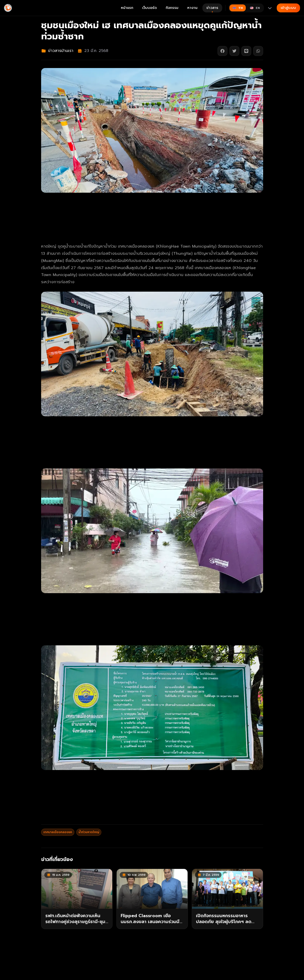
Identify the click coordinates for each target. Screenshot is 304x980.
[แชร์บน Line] (246, 51)
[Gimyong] (8, 8)
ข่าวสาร (212, 9)
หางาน (192, 8)
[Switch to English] (255, 8)
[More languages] (270, 8)
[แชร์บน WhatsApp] (258, 51)
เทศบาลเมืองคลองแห (58, 832)
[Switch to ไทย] (238, 8)
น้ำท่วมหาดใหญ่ (89, 832)
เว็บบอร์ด (150, 8)
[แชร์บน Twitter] (234, 51)
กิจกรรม (172, 8)
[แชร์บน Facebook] (222, 51)
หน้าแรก (127, 8)
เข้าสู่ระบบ (288, 8)
